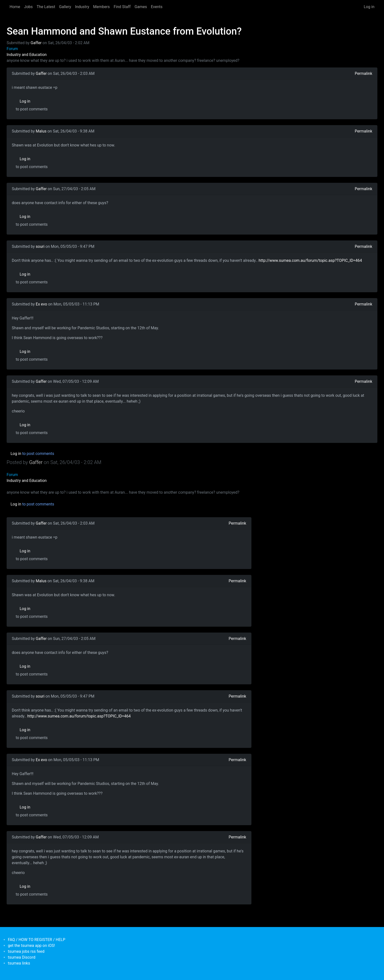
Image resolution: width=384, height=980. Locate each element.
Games (141, 7)
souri (40, 246)
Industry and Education (27, 55)
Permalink (363, 73)
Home (15, 7)
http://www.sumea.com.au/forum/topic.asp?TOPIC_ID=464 (310, 260)
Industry (82, 7)
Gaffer (36, 43)
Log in (369, 7)
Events (157, 7)
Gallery (65, 7)
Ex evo (41, 304)
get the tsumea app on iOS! (31, 946)
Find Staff (122, 7)
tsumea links (19, 963)
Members (101, 7)
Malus (41, 131)
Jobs (28, 7)
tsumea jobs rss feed (26, 951)
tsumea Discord (22, 957)
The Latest (46, 7)
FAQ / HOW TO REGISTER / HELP (37, 940)
